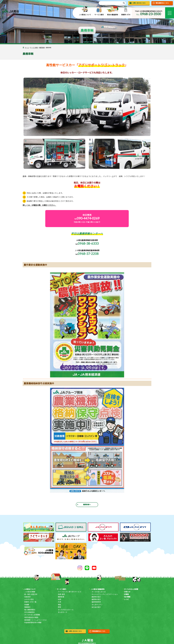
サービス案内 (99, 15)
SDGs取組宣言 (29, 612)
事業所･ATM (126, 15)
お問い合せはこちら (139, 3)
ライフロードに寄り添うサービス (70, 592)
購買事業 (42, 48)
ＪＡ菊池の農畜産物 (97, 589)
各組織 (27, 605)
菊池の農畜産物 (113, 15)
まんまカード (63, 612)
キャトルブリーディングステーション (105, 594)
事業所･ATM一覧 (30, 602)
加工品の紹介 (96, 607)
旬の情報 (127, 597)
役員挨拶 (27, 597)
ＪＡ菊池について (85, 15)
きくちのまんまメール (66, 610)
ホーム (27, 48)
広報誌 (126, 594)
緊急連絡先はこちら (162, 3)
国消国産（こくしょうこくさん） (36, 620)
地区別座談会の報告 (31, 617)
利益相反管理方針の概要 (33, 622)
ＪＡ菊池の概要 (30, 592)
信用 (59, 599)
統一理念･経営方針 (31, 594)
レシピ (126, 599)
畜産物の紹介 (96, 599)
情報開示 (27, 607)
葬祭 (59, 607)
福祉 (59, 605)
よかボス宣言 (29, 599)
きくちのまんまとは (99, 592)
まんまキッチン (97, 605)
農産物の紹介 (96, 597)
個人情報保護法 (30, 610)
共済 (59, 602)
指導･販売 (61, 594)
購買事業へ (87, 505)
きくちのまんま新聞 (131, 589)
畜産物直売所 (96, 602)
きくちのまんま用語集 (32, 615)
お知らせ (127, 592)
